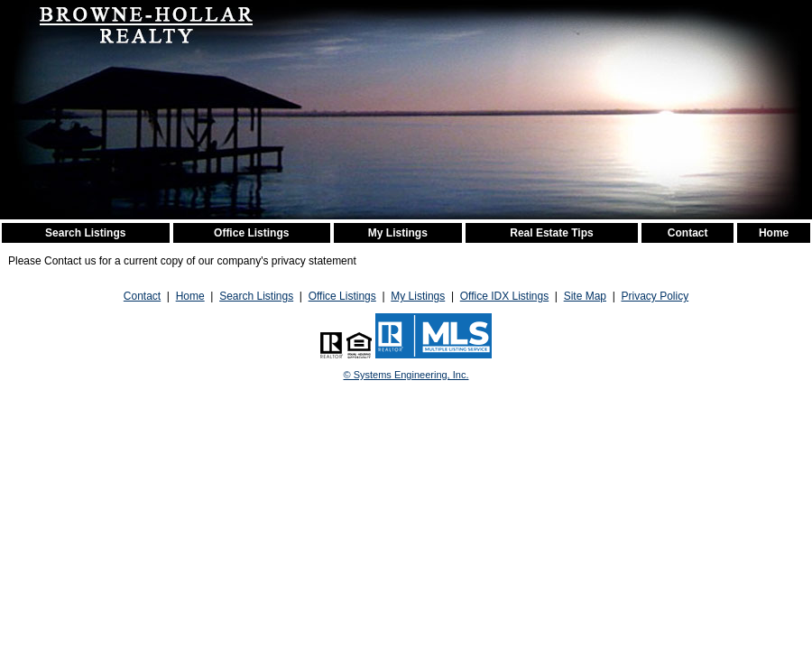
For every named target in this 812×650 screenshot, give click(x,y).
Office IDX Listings (504, 296)
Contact (688, 233)
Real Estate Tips (551, 233)
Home (774, 233)
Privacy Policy (655, 296)
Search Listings (85, 233)
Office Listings (251, 233)
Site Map (585, 296)
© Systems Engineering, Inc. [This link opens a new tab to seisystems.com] (406, 375)
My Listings (398, 233)
